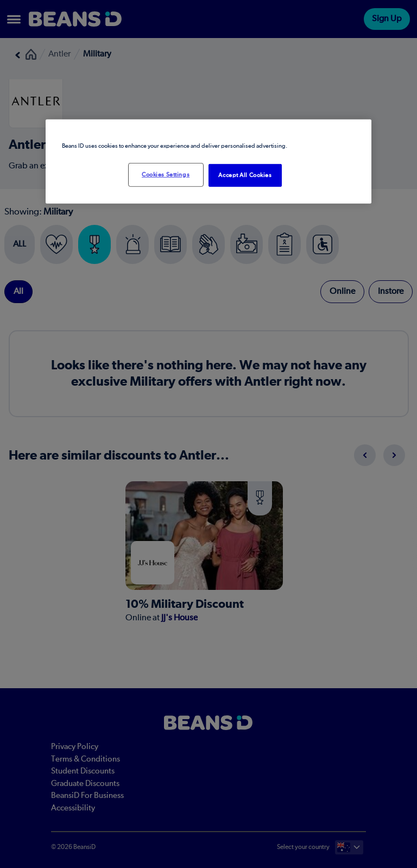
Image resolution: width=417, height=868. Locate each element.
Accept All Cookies (245, 175)
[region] (208, 162)
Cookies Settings (166, 175)
